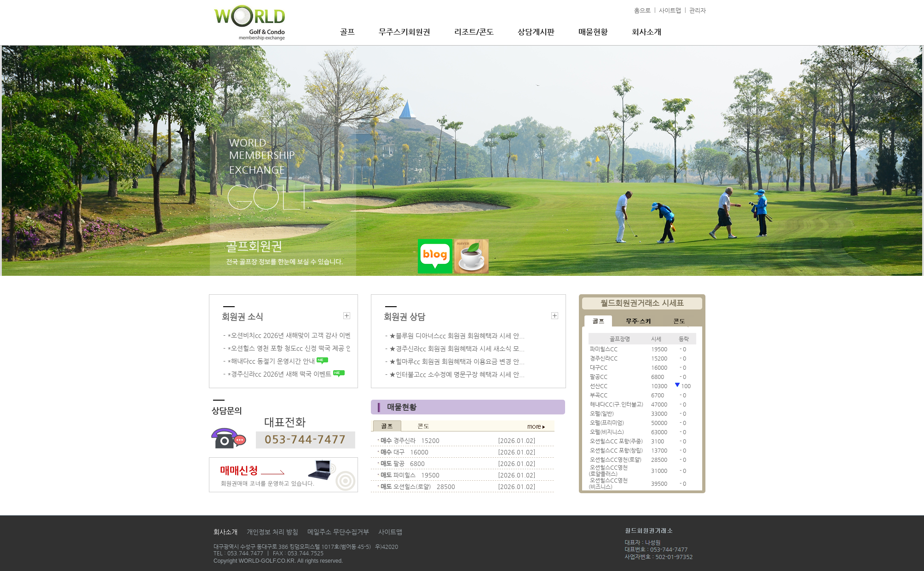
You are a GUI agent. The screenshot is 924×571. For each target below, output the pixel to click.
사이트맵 (670, 10)
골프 (347, 32)
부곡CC (599, 395)
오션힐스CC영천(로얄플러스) (608, 471)
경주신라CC (604, 358)
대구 (399, 452)
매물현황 (593, 32)
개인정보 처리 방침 (272, 532)
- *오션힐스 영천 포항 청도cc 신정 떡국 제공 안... (287, 348)
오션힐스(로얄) (412, 487)
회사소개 (647, 32)
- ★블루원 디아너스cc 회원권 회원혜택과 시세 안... (455, 336)
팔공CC (599, 377)
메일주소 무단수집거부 (338, 532)
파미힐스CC (604, 349)
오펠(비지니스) (607, 432)
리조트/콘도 (474, 32)
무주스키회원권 (404, 32)
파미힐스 (404, 475)
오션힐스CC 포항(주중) (616, 441)
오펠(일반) (602, 414)
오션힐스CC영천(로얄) (616, 460)
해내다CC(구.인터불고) (617, 404)
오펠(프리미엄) (607, 423)
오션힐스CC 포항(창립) (616, 450)
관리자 (698, 10)
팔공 (399, 463)
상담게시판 (536, 32)
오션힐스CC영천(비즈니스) (608, 484)
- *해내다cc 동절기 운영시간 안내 (276, 361)
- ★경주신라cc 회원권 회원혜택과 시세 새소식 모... (455, 349)
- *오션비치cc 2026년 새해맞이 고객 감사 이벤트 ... (287, 335)
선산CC (599, 386)
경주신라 (404, 440)
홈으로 (642, 10)
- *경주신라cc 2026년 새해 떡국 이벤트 (284, 374)
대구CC (599, 367)
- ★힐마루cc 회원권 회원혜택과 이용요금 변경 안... (455, 361)
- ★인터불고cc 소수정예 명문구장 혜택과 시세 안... (455, 374)
